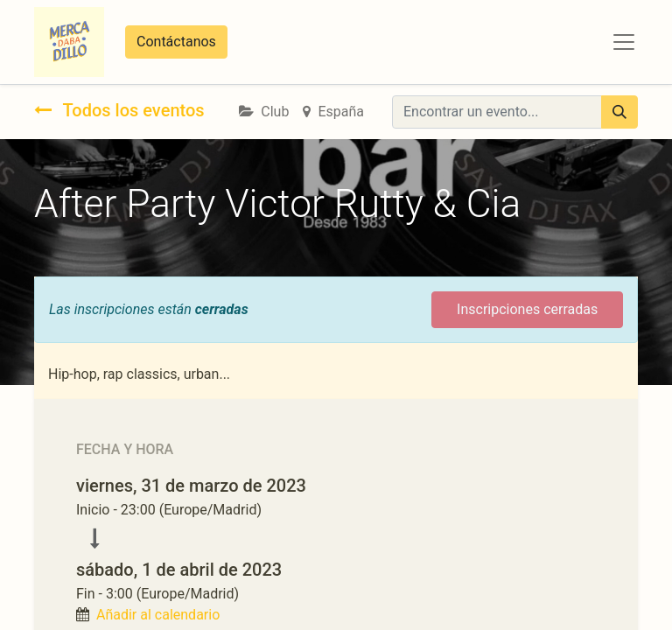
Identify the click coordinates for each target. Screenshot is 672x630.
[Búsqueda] (619, 112)
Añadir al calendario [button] (158, 615)
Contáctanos (176, 42)
